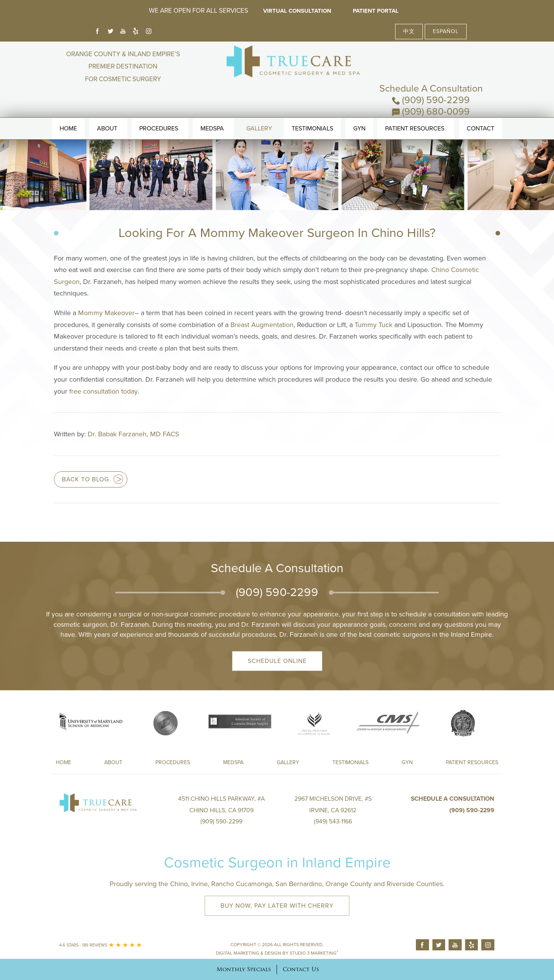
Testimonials (312, 107)
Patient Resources (415, 107)
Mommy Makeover (106, 313)
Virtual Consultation (297, 11)
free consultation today (103, 391)
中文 (409, 31)
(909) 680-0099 (431, 79)
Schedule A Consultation (431, 56)
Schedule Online (277, 661)
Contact (481, 107)
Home (68, 107)
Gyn (359, 107)
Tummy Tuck (374, 325)
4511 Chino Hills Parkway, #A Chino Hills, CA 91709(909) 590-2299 (221, 810)
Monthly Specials (244, 969)
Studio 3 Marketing (314, 953)
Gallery (259, 107)
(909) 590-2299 (431, 67)
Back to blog (85, 479)
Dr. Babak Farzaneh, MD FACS (133, 434)
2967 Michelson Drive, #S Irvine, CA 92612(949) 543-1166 (333, 810)
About (107, 107)
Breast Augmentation (262, 325)
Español (446, 31)
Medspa (233, 762)
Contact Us (301, 969)
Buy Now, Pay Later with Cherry (277, 906)
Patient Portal (377, 11)
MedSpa (212, 107)
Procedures (159, 107)
